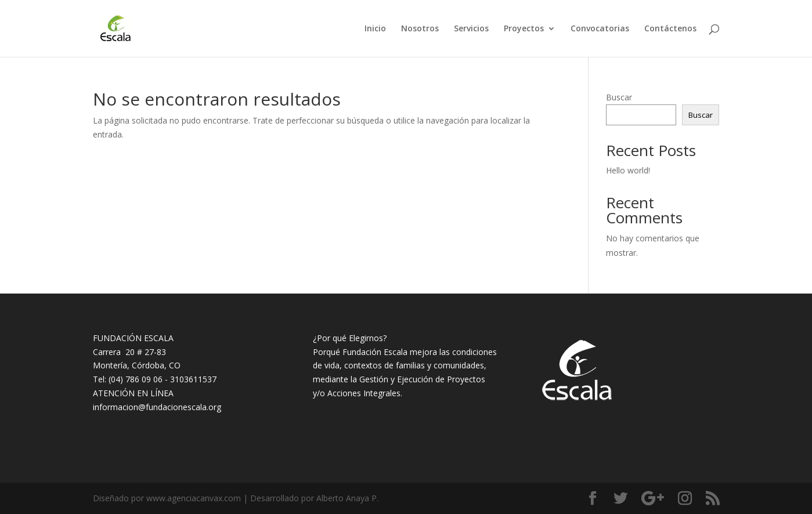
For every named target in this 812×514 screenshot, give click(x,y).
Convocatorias (600, 29)
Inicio (375, 29)
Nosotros (420, 29)
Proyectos (524, 29)
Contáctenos (670, 29)
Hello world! (628, 170)
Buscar (619, 97)
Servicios (471, 29)
